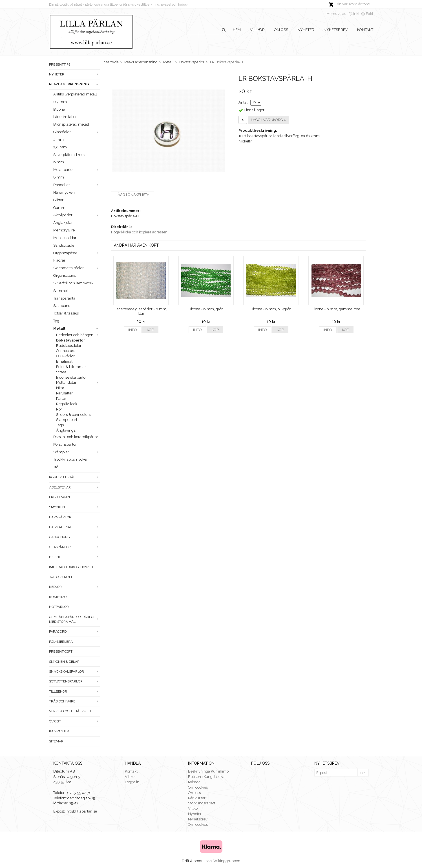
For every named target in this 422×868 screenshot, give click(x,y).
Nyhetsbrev (336, 30)
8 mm (59, 177)
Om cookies (198, 787)
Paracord (74, 632)
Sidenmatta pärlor (77, 268)
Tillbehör (74, 691)
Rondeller (77, 185)
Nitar (60, 388)
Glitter (58, 200)
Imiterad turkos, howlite (72, 567)
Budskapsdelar (69, 346)
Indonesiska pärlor (71, 377)
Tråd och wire (74, 701)
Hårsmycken (64, 192)
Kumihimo (58, 597)
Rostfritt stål (74, 477)
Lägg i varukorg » (269, 120)
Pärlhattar (64, 393)
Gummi (60, 208)
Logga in (132, 782)
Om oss (281, 30)
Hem (237, 30)
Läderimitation (65, 117)
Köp (150, 330)
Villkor (257, 30)
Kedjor (74, 587)
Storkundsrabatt (202, 803)
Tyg (56, 321)
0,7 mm (60, 102)
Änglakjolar (63, 223)
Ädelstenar (74, 487)
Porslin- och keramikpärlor (76, 437)
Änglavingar (67, 430)
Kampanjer (59, 731)
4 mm (58, 140)
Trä (56, 467)
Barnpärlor (60, 517)
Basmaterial (74, 527)
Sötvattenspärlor (74, 681)
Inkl (356, 14)
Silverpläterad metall (71, 155)
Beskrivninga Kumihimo (208, 771)
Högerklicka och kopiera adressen (139, 232)
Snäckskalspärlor (74, 671)
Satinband (62, 306)
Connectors (66, 351)
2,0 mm (60, 147)
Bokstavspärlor (71, 340)
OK (363, 773)
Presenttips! (60, 64)
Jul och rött (61, 577)
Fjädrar (59, 260)
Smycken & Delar (64, 662)
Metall (77, 328)
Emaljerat (64, 361)
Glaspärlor (77, 132)
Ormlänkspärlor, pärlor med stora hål (74, 619)
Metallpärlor (77, 170)
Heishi (74, 557)
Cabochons (74, 537)
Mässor (194, 782)
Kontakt (365, 30)
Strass (61, 372)
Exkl (370, 14)
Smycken (74, 507)
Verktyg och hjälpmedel (72, 711)
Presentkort (61, 651)
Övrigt (74, 721)
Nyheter (306, 30)
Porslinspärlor (65, 444)
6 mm (59, 162)
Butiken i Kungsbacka (206, 777)
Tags (60, 425)
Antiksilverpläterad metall (75, 94)
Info (133, 330)
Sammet (61, 291)
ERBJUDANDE (60, 497)
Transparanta (64, 298)
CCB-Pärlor (65, 356)
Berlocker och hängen (78, 335)
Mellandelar (78, 382)
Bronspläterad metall (71, 124)
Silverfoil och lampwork (73, 283)
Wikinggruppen (227, 861)
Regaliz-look (67, 404)
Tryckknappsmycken (71, 459)
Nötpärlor (59, 607)
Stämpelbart (67, 420)
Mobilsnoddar (65, 238)
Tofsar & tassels (66, 313)
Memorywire (64, 230)
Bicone (59, 109)
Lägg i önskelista (132, 195)
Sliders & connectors (73, 415)
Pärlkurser (197, 798)
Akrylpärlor (77, 215)
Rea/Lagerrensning (74, 84)
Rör (59, 409)
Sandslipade (64, 245)
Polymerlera (61, 642)
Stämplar (77, 452)
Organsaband (65, 275)
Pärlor (61, 399)
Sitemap (56, 741)
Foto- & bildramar (71, 367)
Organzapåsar (77, 253)
